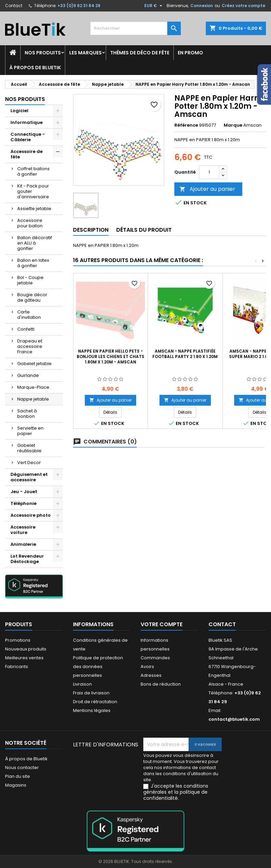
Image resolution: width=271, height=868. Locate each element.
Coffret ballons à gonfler (33, 171)
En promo (190, 53)
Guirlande (28, 375)
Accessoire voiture (23, 530)
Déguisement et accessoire (29, 477)
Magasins (16, 785)
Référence (186, 125)
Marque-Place (33, 387)
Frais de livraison (91, 693)
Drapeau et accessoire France (30, 346)
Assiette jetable (34, 209)
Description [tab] (91, 230)
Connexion (202, 6)
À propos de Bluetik (35, 68)
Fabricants (17, 667)
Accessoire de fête (27, 154)
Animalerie (23, 544)
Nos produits (43, 53)
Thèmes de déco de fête (140, 53)
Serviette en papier (30, 431)
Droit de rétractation (95, 702)
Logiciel (19, 111)
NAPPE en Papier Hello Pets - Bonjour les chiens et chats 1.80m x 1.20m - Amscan (110, 356)
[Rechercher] (135, 28)
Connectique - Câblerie (28, 137)
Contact (14, 6)
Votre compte (162, 624)
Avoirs (147, 667)
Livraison (82, 684)
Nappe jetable (33, 399)
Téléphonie (23, 503)
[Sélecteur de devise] (154, 6)
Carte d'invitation (29, 315)
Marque (233, 125)
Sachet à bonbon (27, 414)
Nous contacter (22, 768)
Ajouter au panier (207, 189)
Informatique (27, 122)
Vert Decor (29, 463)
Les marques (85, 53)
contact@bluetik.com (234, 719)
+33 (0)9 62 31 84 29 (79, 6)
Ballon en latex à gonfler (33, 263)
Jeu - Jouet (24, 492)
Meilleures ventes (24, 658)
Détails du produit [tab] (144, 230)
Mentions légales (92, 710)
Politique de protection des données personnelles (98, 667)
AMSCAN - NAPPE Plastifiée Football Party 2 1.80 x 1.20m (185, 354)
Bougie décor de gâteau (32, 297)
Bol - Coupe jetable (30, 280)
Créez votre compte (243, 6)
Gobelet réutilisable (29, 448)
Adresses (151, 675)
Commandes (155, 658)
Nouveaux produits (26, 649)
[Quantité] (209, 172)
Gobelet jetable (34, 364)
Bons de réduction (161, 684)
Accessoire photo (31, 515)
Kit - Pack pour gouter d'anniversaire (33, 191)
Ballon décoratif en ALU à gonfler (35, 243)
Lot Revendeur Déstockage (27, 559)
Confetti (26, 329)
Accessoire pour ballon (30, 223)
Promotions (18, 640)
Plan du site (18, 776)
